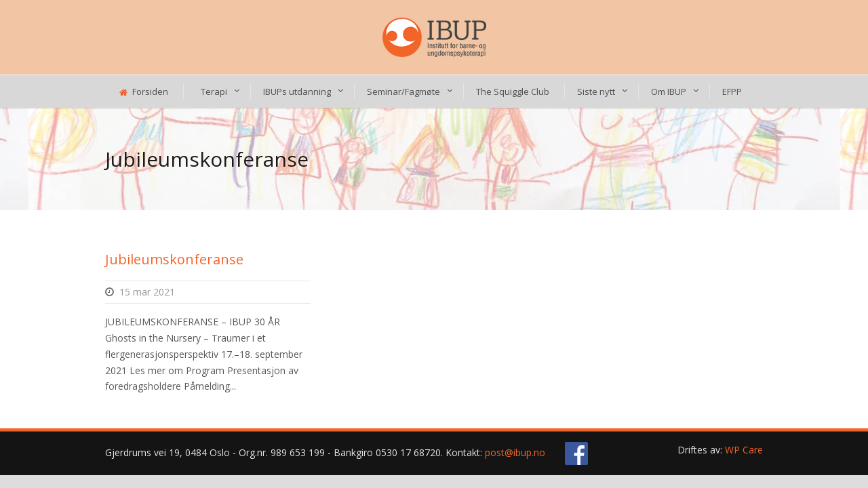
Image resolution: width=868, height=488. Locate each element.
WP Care (744, 450)
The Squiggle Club (513, 91)
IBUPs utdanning (297, 91)
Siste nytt (596, 91)
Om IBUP (669, 91)
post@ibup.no (515, 452)
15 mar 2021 (147, 292)
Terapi (214, 91)
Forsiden (144, 91)
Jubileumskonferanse (174, 259)
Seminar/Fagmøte (403, 91)
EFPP (732, 91)
